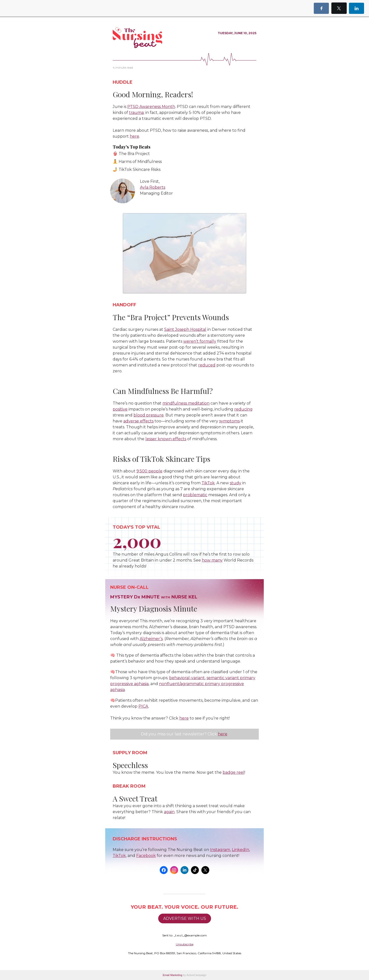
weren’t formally (200, 341)
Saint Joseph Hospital (185, 329)
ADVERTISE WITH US (185, 918)
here (223, 734)
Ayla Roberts (153, 187)
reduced (207, 365)
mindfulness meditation (186, 403)
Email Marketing (172, 975)
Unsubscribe (185, 944)
